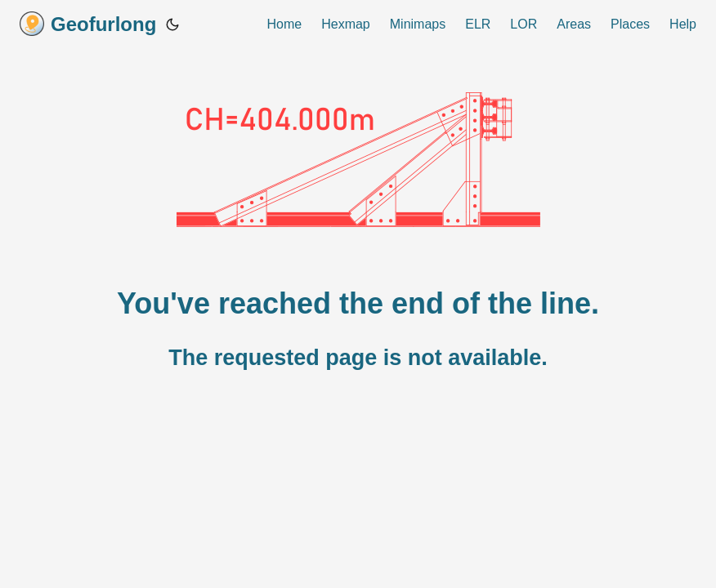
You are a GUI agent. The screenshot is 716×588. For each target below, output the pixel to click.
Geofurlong (88, 24)
